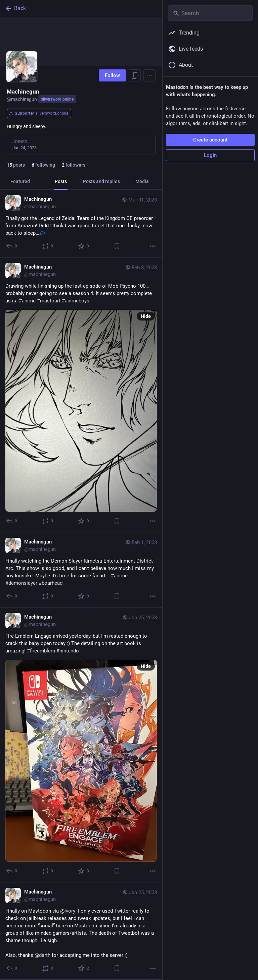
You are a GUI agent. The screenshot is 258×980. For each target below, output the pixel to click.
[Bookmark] (117, 246)
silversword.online (57, 99)
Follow (112, 75)
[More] (153, 246)
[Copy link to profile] (135, 75)
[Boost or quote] (48, 246)
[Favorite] (84, 246)
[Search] (210, 13)
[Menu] (149, 75)
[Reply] (12, 246)
